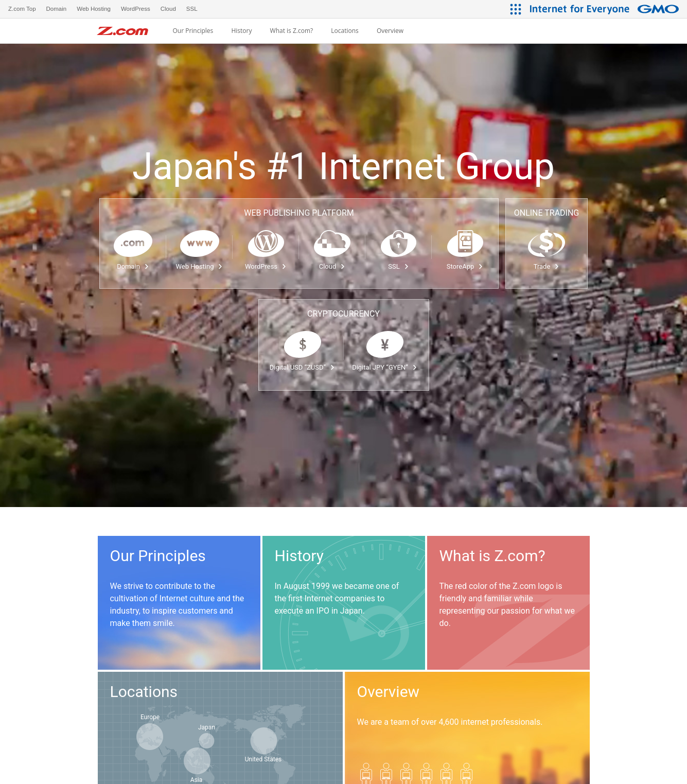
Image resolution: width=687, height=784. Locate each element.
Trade (547, 266)
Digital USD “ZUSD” (302, 367)
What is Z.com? (292, 31)
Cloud (332, 266)
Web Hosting (200, 266)
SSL (398, 266)
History (241, 31)
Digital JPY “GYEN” (385, 367)
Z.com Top (22, 9)
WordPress (266, 266)
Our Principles (193, 31)
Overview (390, 31)
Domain (133, 266)
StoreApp (465, 266)
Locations (345, 31)
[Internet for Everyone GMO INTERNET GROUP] (606, 9)
